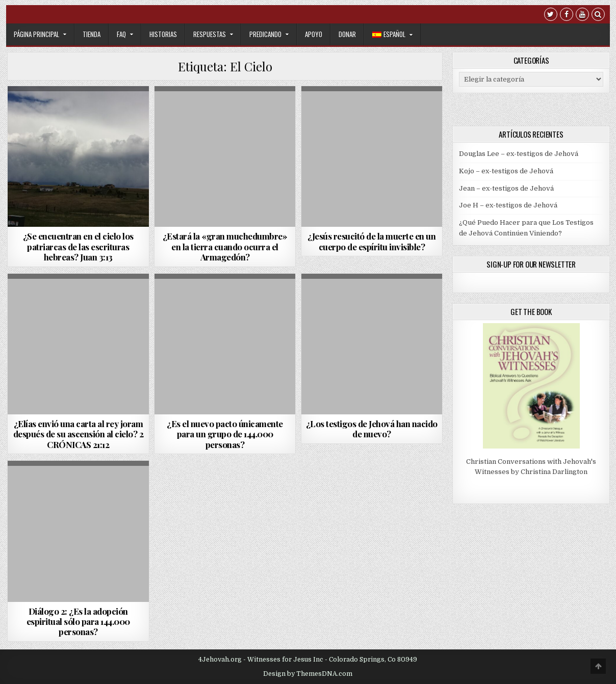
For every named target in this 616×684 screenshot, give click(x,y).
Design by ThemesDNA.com (308, 674)
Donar (347, 34)
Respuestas (210, 34)
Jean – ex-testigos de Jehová (506, 188)
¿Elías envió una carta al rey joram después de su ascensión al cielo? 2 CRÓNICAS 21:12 (79, 434)
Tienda (92, 34)
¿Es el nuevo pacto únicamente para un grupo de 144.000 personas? (225, 434)
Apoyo (314, 34)
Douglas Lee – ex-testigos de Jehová (519, 154)
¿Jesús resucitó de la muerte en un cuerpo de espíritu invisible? (371, 241)
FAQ (121, 34)
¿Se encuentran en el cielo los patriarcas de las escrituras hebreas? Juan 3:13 (78, 246)
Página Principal (36, 34)
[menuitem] (392, 34)
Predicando (265, 34)
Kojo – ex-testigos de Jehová (506, 171)
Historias (163, 34)
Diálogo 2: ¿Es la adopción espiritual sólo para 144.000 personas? (78, 622)
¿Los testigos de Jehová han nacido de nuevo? (372, 429)
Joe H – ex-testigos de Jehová (508, 205)
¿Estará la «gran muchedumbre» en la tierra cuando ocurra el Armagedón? (225, 246)
